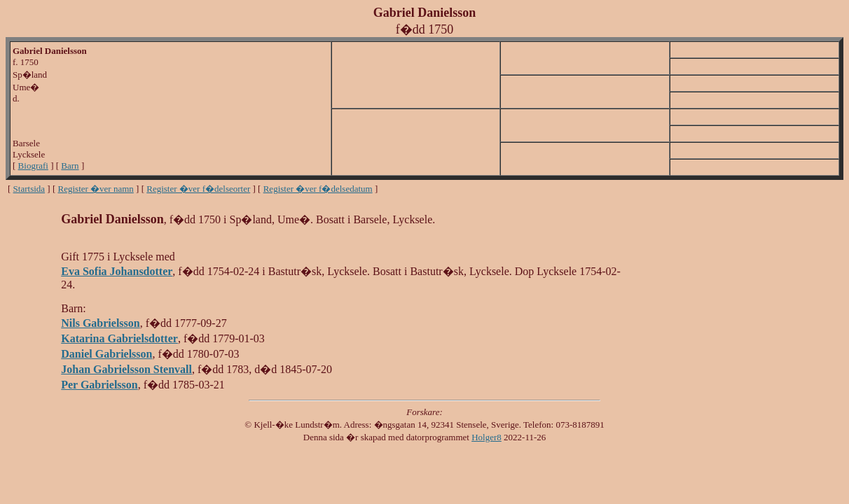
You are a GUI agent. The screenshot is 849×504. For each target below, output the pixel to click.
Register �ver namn (96, 189)
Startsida (29, 189)
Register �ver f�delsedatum (318, 189)
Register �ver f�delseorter (198, 189)
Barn (70, 166)
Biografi (33, 166)
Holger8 (486, 437)
